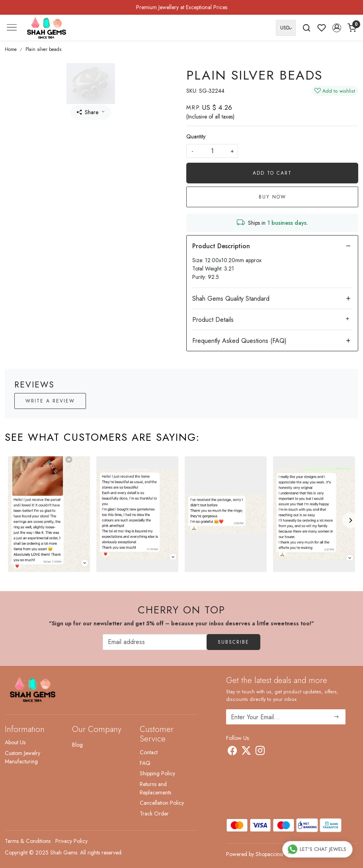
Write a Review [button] (50, 401)
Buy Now (272, 197)
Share (88, 112)
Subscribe (233, 642)
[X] (246, 752)
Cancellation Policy (162, 803)
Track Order (154, 814)
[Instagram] (260, 752)
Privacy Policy (71, 841)
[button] (337, 28)
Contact (149, 752)
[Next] (350, 520)
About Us (15, 742)
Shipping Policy (157, 773)
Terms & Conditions (28, 841)
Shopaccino (269, 854)
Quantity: (196, 136)
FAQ (145, 763)
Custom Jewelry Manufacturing (22, 757)
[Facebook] (232, 752)
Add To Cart (272, 173)
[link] (306, 28)
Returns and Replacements (155, 788)
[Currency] (286, 28)
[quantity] (212, 151)
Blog (77, 745)
